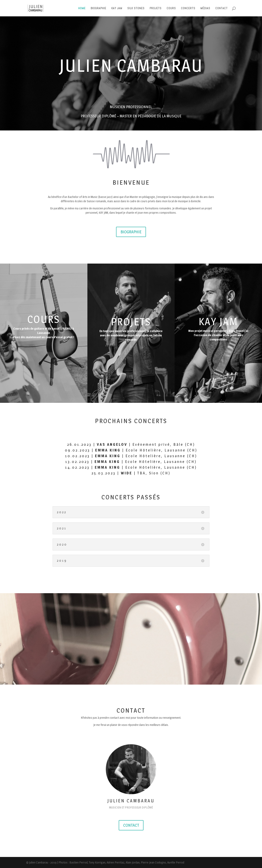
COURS (171, 8)
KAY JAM (117, 8)
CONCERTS (188, 8)
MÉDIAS (205, 8)
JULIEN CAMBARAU (131, 66)
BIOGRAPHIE (98, 8)
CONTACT (221, 8)
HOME (82, 8)
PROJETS (156, 8)
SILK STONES (136, 8)
